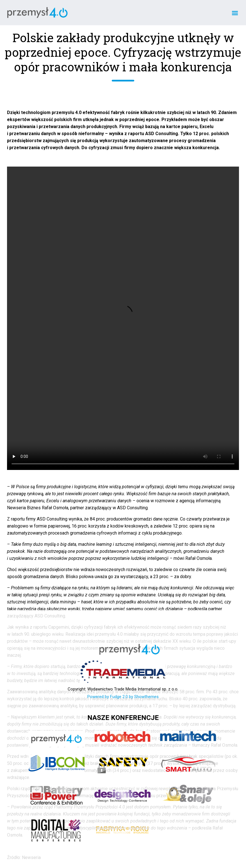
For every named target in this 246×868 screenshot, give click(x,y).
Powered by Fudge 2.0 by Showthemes (123, 697)
